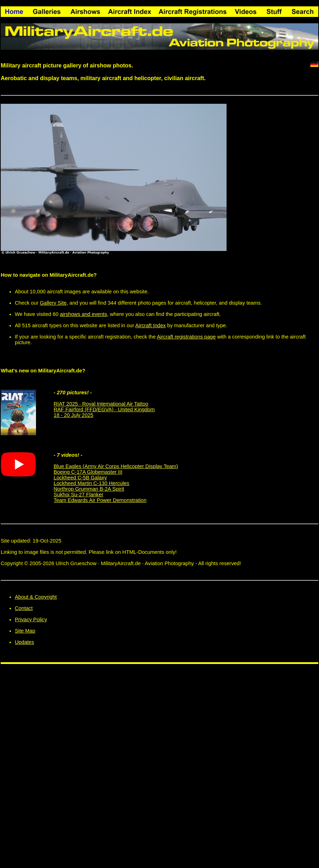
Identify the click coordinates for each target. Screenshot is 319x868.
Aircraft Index (150, 325)
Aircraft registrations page (186, 337)
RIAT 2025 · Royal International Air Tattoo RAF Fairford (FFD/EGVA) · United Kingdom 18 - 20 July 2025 (104, 409)
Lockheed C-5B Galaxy (80, 478)
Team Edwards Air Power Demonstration (100, 500)
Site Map (25, 631)
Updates (25, 642)
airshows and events (84, 314)
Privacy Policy (31, 619)
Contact (24, 608)
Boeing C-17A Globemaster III (88, 472)
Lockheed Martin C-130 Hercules (91, 483)
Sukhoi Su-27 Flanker (79, 495)
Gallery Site (53, 303)
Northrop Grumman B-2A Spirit (89, 489)
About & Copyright (36, 597)
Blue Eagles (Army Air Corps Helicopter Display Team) (116, 466)
